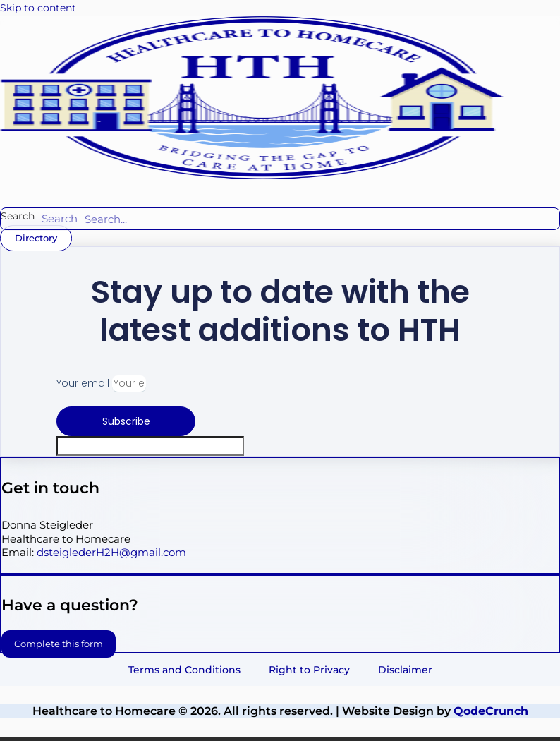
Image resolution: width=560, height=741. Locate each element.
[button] (110, 188)
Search (18, 216)
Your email (84, 383)
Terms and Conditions (184, 670)
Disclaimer (405, 670)
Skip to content (38, 8)
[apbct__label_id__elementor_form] (150, 446)
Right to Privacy (309, 670)
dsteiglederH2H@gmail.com (111, 552)
